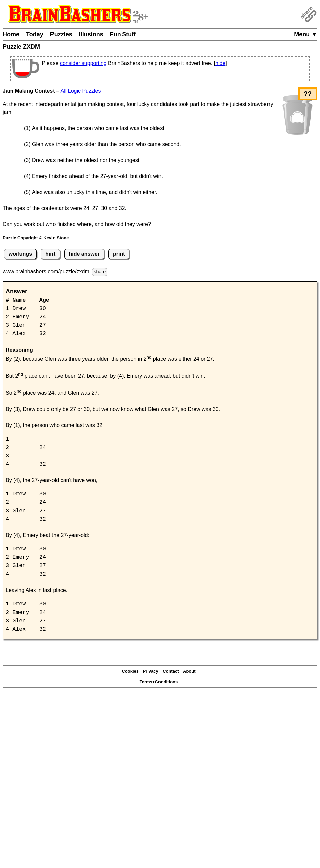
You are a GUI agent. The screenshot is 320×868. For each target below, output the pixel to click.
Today (35, 34)
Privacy (150, 671)
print (119, 254)
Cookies (130, 671)
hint (50, 254)
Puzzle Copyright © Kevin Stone (36, 238)
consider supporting (83, 63)
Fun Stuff (123, 34)
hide (220, 63)
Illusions (91, 34)
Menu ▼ (306, 34)
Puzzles (61, 34)
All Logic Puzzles (81, 91)
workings (20, 254)
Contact (171, 671)
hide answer (84, 254)
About (189, 671)
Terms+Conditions (159, 682)
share (100, 272)
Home (11, 34)
